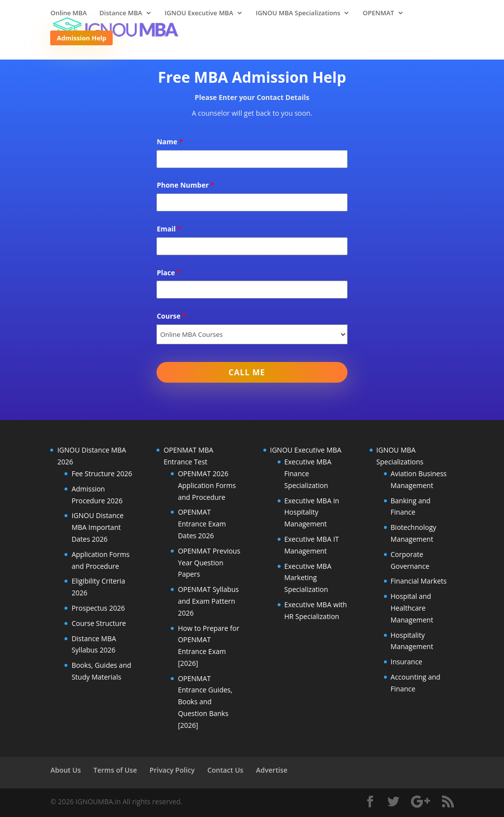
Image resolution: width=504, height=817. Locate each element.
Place (168, 273)
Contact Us (225, 770)
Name (170, 142)
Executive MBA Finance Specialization (308, 474)
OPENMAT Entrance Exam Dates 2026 (202, 524)
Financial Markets (419, 581)
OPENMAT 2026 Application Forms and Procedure (207, 485)
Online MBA (68, 13)
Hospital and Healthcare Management (412, 608)
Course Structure (99, 623)
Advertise (272, 770)
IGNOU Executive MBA (199, 13)
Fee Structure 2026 (102, 474)
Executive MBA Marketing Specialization (308, 578)
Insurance (407, 662)
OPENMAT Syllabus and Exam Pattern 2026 (208, 601)
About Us (65, 770)
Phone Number (185, 185)
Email (169, 229)
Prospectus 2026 (98, 608)
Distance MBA (121, 13)
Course (171, 316)
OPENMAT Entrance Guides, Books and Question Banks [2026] (205, 702)
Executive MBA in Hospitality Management (312, 512)
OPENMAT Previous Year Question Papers (209, 563)
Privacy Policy (172, 770)
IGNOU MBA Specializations (298, 13)
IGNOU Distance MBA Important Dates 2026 (97, 527)
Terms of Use (115, 770)
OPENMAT (378, 13)
